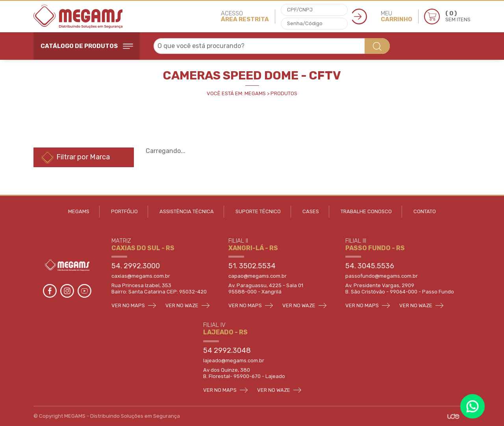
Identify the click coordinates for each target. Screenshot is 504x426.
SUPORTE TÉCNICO (258, 211)
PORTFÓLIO (124, 211)
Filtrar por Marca (76, 157)
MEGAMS (79, 211)
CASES (311, 211)
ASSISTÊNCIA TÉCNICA (187, 211)
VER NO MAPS (134, 305)
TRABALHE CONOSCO (366, 211)
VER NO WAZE (187, 305)
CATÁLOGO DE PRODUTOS (87, 46)
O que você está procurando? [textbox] (201, 46)
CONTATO (425, 211)
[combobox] (272, 46)
